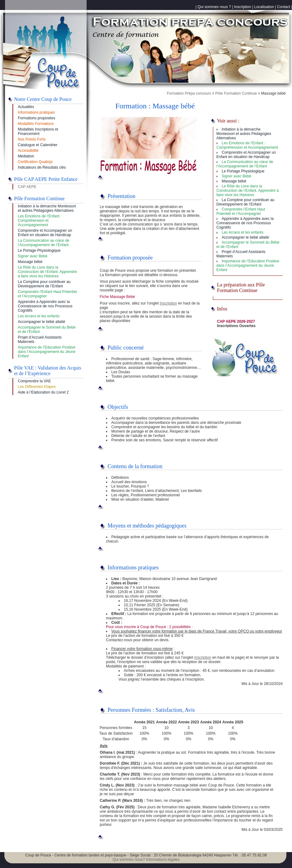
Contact (283, 7)
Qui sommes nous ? (214, 7)
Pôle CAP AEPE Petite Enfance (46, 179)
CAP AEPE (27, 187)
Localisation (264, 7)
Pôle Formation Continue (236, 93)
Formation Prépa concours (189, 93)
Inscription (243, 7)
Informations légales (163, 860)
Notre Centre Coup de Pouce (43, 99)
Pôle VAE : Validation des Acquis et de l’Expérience (48, 371)
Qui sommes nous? (129, 860)
